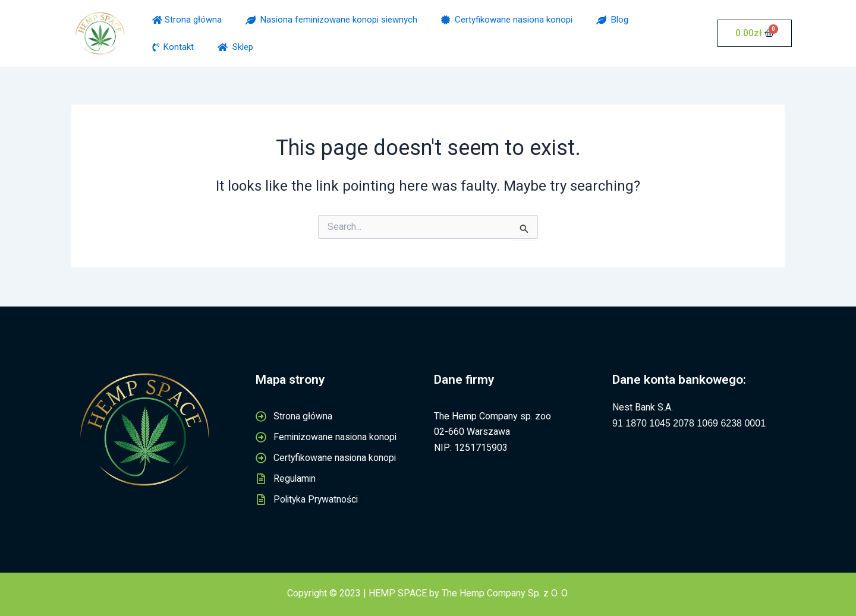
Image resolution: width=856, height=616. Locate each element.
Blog (612, 20)
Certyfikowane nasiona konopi (507, 20)
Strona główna (187, 20)
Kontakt (173, 47)
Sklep (235, 47)
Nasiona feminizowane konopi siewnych (331, 20)
